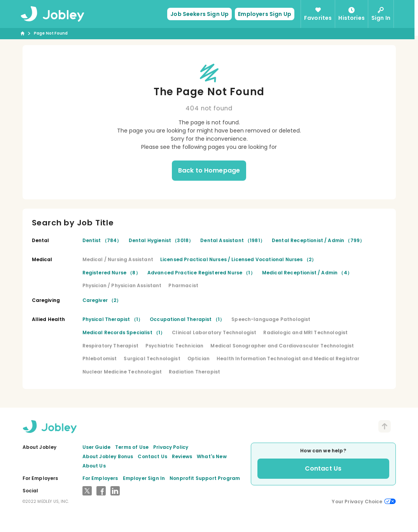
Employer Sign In (144, 478)
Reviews (182, 456)
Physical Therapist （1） (113, 319)
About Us (94, 466)
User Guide (97, 447)
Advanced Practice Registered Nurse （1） (201, 273)
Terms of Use (132, 447)
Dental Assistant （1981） (233, 240)
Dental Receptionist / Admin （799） (318, 240)
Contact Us (152, 456)
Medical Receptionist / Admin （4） (307, 273)
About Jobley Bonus (108, 456)
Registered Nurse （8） (111, 273)
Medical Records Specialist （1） (124, 332)
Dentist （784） (102, 240)
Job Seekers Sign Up (201, 14)
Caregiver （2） (102, 300)
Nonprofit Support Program (205, 478)
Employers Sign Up (267, 14)
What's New (212, 456)
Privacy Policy (171, 447)
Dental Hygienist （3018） (161, 240)
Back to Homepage (209, 170)
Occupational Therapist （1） (187, 319)
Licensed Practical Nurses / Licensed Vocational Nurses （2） (238, 259)
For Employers (100, 478)
